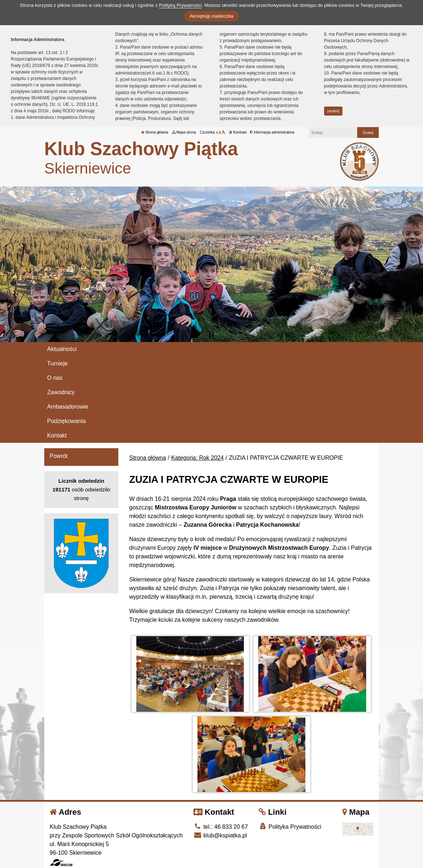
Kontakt (57, 435)
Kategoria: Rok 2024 (197, 458)
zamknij (333, 111)
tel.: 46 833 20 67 (221, 827)
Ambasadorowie (68, 407)
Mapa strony (184, 132)
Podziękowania (67, 421)
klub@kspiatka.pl (220, 835)
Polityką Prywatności (180, 5)
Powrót (59, 456)
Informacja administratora (272, 132)
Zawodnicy (61, 392)
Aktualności (62, 349)
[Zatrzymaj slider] (211, 335)
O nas (55, 378)
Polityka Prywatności (290, 826)
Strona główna (155, 132)
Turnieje (57, 363)
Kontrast (238, 132)
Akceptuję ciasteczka (211, 16)
